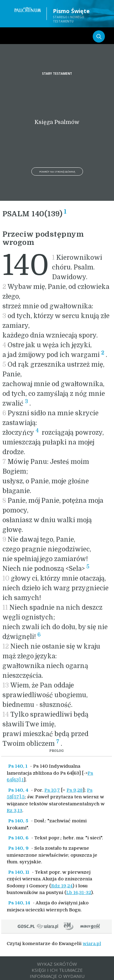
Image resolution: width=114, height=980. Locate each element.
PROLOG (56, 751)
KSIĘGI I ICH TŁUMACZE (57, 970)
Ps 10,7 (52, 790)
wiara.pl (92, 944)
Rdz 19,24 (62, 886)
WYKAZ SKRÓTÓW (57, 964)
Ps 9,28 (75, 790)
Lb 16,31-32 (79, 893)
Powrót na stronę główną (57, 171)
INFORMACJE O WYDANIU (57, 976)
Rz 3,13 (14, 810)
